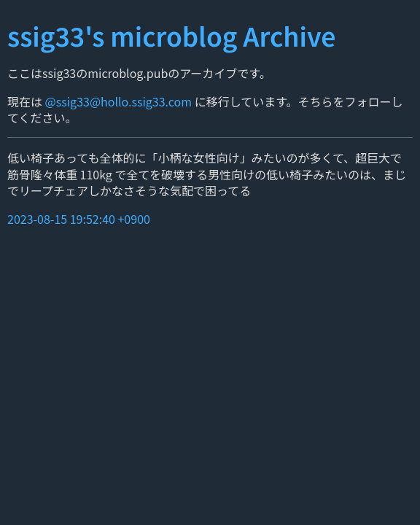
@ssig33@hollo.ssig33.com (118, 101)
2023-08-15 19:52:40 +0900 (79, 219)
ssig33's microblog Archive (171, 35)
